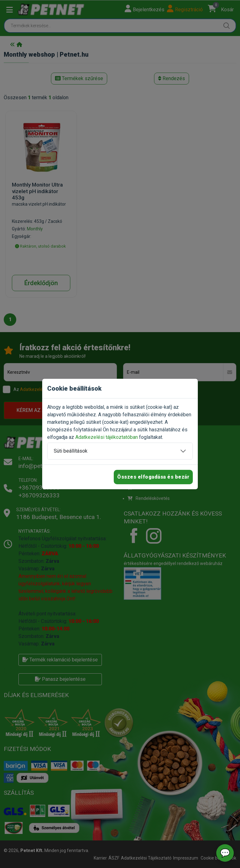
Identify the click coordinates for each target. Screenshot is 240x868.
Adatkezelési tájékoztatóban (107, 437)
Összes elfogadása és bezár (153, 477)
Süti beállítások (71, 451)
